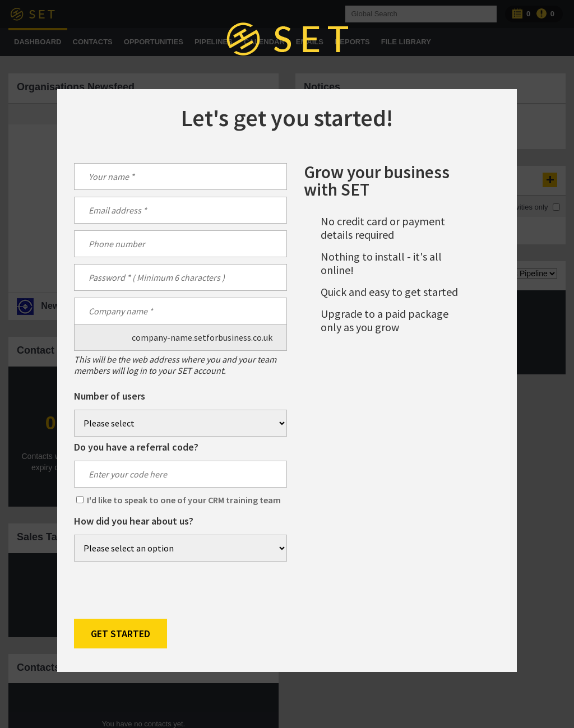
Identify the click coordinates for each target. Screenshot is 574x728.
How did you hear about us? (134, 521)
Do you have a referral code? (136, 447)
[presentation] (159, 590)
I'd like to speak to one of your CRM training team (184, 500)
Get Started (121, 634)
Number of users (110, 396)
